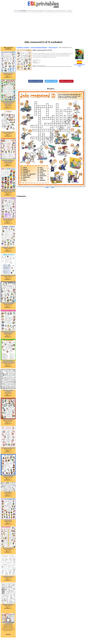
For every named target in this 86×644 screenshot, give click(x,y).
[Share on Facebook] (36, 81)
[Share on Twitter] (51, 81)
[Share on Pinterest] (66, 81)
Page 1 (48, 187)
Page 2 (53, 187)
